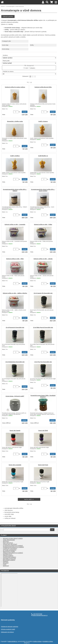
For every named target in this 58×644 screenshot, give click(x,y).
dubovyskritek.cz (13, 641)
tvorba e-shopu (37, 641)
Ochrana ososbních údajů (8, 629)
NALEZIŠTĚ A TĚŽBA (9, 551)
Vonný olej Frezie (43, 465)
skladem (33, 68)
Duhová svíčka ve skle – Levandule (15, 225)
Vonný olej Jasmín (15, 431)
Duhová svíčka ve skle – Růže (15, 259)
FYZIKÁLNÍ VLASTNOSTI (10, 549)
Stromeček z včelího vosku (15, 121)
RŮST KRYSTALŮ (8, 543)
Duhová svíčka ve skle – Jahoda (43, 259)
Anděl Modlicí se (43, 156)
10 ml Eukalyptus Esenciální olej (15, 362)
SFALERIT (6, 563)
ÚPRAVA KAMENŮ (8, 556)
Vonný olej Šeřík (43, 431)
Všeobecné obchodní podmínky (10, 627)
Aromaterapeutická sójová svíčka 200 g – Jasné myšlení (43, 190)
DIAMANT (6, 562)
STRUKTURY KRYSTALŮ (10, 544)
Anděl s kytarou (43, 121)
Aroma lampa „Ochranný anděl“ (15, 396)
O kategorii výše (6, 41)
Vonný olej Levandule (15, 465)
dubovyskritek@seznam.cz (39, 615)
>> (31, 82)
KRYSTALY (6, 541)
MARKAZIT (6, 566)
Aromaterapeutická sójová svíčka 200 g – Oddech (15, 190)
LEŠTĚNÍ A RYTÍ (7, 554)
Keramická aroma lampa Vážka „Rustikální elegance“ (43, 396)
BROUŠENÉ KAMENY (9, 560)
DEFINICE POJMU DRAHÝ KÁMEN (13, 539)
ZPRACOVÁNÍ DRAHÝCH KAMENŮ (13, 553)
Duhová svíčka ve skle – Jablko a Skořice (15, 293)
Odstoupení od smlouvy (7, 632)
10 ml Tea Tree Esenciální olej (43, 362)
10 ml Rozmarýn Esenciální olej (15, 328)
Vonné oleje (5, 45)
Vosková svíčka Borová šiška (43, 87)
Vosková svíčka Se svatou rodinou (15, 87)
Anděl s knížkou (15, 156)
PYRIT (5, 564)
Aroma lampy (6, 49)
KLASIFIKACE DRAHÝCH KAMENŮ (13, 546)
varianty (24, 420)
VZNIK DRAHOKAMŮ (9, 540)
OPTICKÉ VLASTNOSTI (9, 550)
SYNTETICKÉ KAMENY (9, 557)
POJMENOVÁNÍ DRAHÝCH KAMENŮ (13, 547)
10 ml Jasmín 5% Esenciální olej (43, 293)
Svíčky (32, 45)
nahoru (55, 641)
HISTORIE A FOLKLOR (9, 559)
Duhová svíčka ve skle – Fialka (43, 225)
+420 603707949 (37, 614)
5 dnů (26, 68)
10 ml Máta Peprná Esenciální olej (43, 328)
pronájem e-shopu (48, 641)
